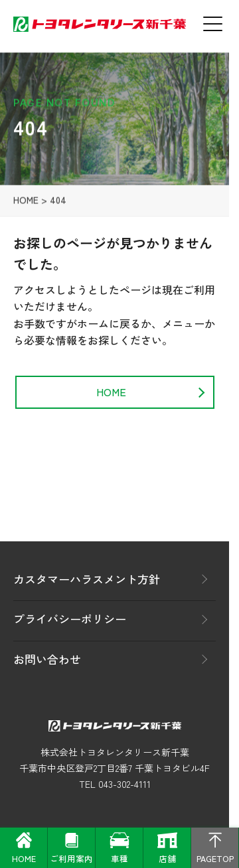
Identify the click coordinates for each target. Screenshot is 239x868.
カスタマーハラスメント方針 (87, 579)
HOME (26, 203)
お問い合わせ (47, 659)
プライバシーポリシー (70, 619)
